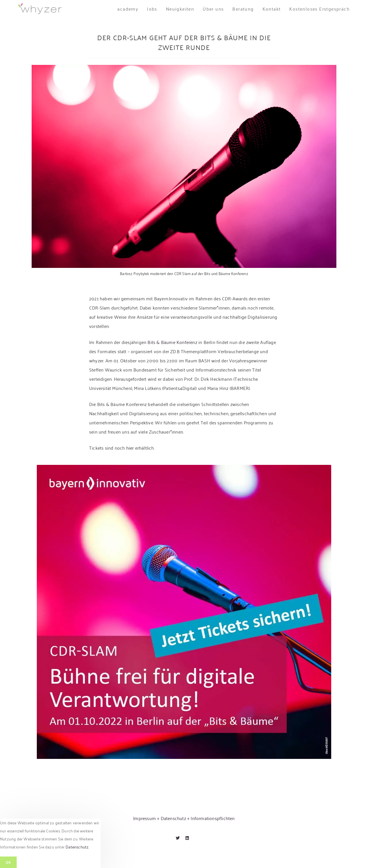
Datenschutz (77, 847)
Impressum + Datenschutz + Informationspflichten (184, 818)
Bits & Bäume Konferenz (172, 342)
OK (8, 862)
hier (130, 448)
